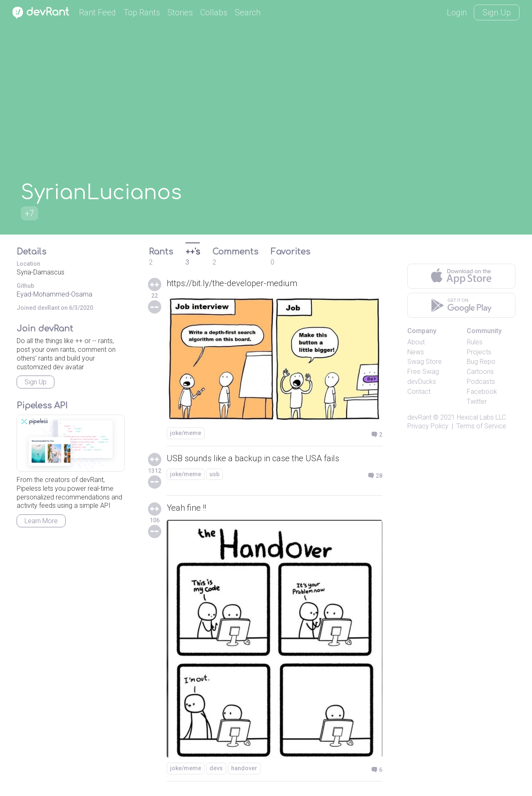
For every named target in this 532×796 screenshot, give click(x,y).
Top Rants (142, 12)
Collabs (214, 12)
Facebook (482, 392)
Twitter (477, 402)
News (416, 352)
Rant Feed (97, 12)
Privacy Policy (428, 426)
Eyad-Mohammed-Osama (54, 294)
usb (214, 474)
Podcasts (481, 382)
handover (244, 768)
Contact (419, 392)
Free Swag (423, 372)
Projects (479, 352)
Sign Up (497, 12)
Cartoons (480, 372)
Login (457, 12)
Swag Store (425, 362)
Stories (180, 12)
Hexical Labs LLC (481, 417)
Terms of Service (481, 426)
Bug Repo (481, 362)
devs (216, 768)
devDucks (422, 382)
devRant (419, 417)
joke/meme (186, 433)
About (416, 342)
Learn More (41, 521)
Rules (475, 342)
